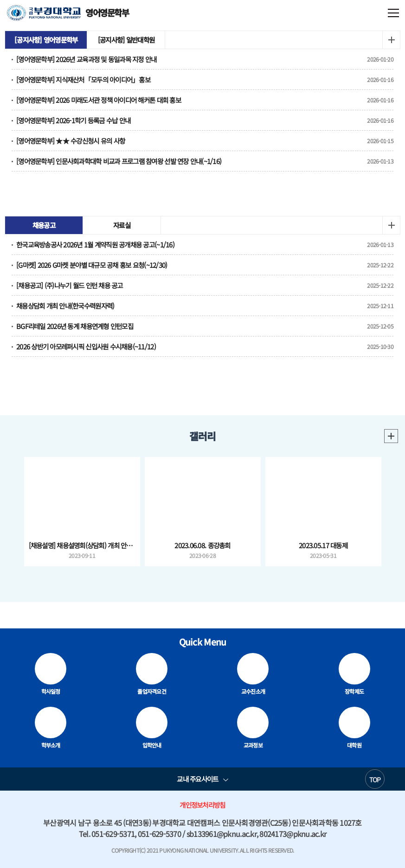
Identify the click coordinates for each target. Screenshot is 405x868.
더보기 (391, 40)
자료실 (122, 225)
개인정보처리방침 (202, 805)
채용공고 (44, 225)
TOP (375, 779)
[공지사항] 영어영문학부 (46, 40)
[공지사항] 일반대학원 (126, 40)
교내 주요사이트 (197, 779)
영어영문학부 (68, 13)
